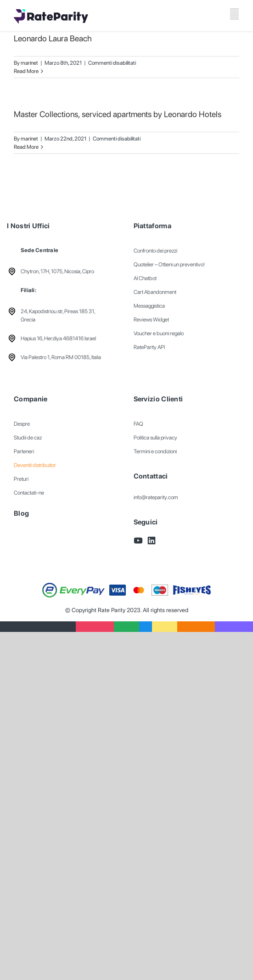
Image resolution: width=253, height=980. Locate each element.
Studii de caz (28, 438)
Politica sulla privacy (155, 438)
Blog (21, 513)
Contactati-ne (29, 493)
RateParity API (149, 347)
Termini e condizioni (155, 451)
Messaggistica (149, 306)
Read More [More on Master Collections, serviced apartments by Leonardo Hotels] (26, 147)
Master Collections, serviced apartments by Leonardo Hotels (118, 114)
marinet (29, 63)
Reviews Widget (151, 320)
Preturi (21, 479)
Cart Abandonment (155, 292)
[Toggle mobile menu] (234, 14)
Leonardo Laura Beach (53, 38)
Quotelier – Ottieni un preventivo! (169, 265)
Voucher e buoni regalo (159, 333)
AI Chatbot (145, 278)
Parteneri (24, 451)
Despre (22, 424)
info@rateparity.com (156, 497)
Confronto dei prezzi (155, 251)
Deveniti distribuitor (35, 465)
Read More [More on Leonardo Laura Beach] (26, 71)
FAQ (138, 424)
